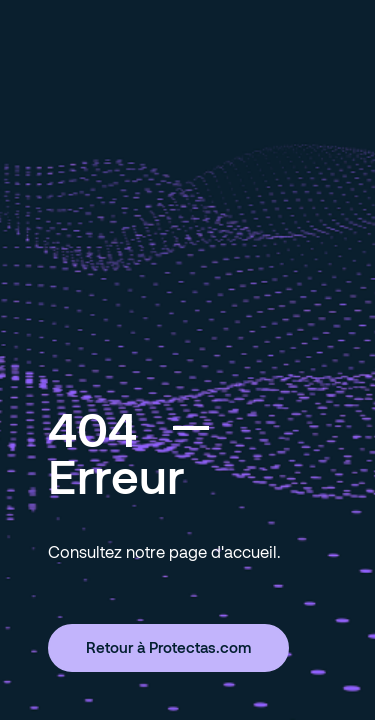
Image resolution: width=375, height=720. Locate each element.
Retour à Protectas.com (168, 647)
